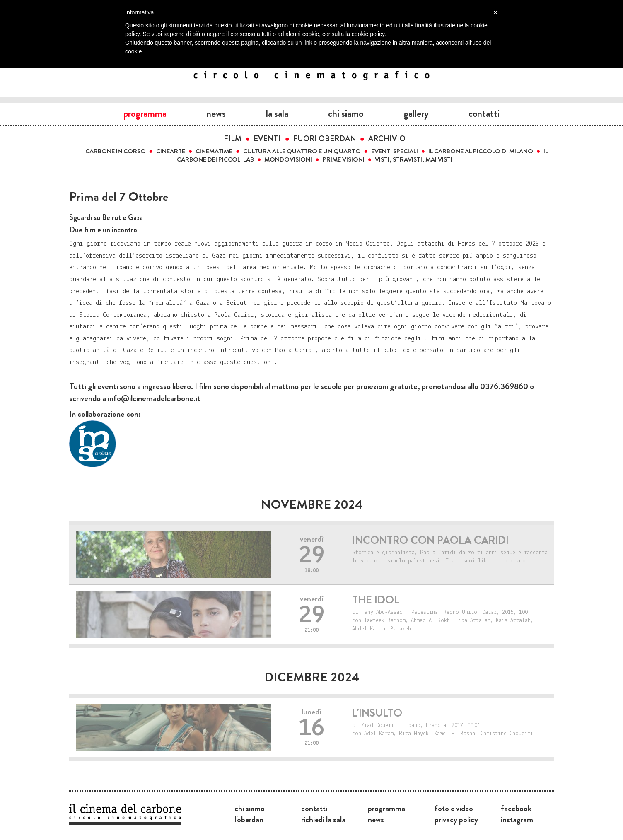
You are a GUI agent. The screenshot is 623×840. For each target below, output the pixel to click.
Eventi (267, 139)
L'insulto (377, 713)
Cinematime (214, 151)
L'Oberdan (249, 819)
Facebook (516, 808)
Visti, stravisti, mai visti (414, 159)
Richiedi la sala (323, 819)
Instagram (517, 819)
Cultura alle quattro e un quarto (302, 151)
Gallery (416, 113)
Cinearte (171, 151)
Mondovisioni (288, 159)
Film (233, 139)
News (216, 113)
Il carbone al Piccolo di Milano (481, 151)
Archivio (387, 139)
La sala (277, 113)
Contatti (484, 113)
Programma (145, 113)
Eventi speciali (395, 151)
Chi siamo (346, 113)
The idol (376, 600)
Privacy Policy (456, 819)
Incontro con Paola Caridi (430, 540)
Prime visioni (344, 159)
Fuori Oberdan (325, 139)
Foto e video (454, 808)
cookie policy (368, 34)
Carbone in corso (116, 151)
